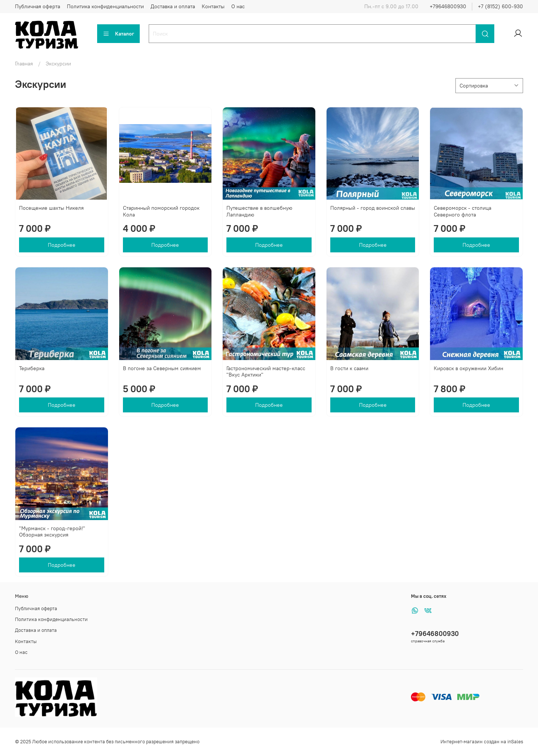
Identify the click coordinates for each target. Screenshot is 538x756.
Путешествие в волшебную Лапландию (259, 211)
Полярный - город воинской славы (373, 208)
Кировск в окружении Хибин (469, 368)
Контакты (213, 6)
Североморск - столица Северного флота (463, 211)
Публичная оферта (38, 6)
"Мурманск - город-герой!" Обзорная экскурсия (52, 532)
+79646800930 (448, 6)
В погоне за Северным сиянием (162, 368)
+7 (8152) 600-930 (500, 6)
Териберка (32, 368)
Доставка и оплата (173, 6)
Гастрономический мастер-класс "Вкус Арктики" (266, 372)
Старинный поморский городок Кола (161, 211)
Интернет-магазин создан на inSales (482, 742)
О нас (238, 6)
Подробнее (62, 245)
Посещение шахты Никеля (51, 208)
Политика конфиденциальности (105, 6)
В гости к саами (349, 368)
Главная (24, 64)
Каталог (118, 34)
